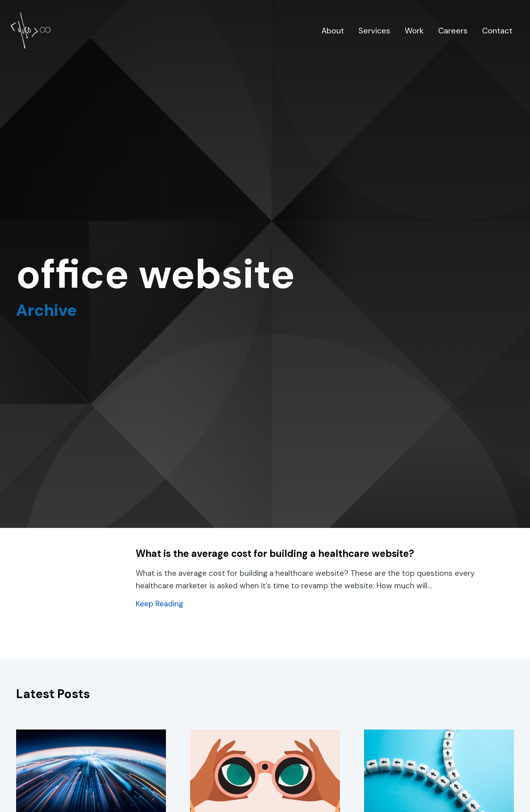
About (333, 31)
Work (414, 31)
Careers (453, 31)
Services (374, 31)
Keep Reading (159, 604)
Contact (497, 31)
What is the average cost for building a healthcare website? (275, 553)
